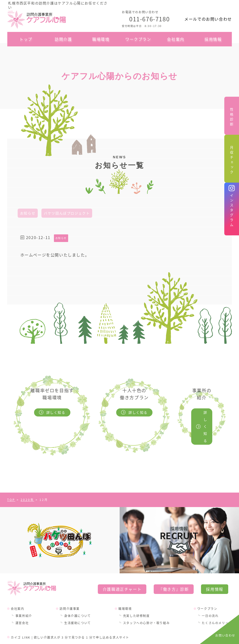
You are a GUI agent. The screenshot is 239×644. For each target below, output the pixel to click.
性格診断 (232, 118)
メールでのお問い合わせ (208, 19)
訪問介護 (63, 39)
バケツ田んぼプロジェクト (67, 213)
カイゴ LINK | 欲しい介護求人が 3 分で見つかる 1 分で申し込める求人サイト (70, 616)
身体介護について (78, 595)
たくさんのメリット (217, 602)
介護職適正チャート (122, 568)
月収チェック (232, 161)
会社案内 (176, 39)
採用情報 (213, 39)
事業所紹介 (24, 595)
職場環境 (101, 39)
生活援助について (78, 602)
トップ (26, 39)
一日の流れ (210, 595)
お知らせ (28, 213)
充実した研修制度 (136, 595)
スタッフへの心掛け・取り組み (146, 602)
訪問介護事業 (70, 587)
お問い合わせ (225, 635)
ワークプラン (138, 39)
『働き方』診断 (174, 568)
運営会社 (22, 602)
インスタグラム (232, 211)
